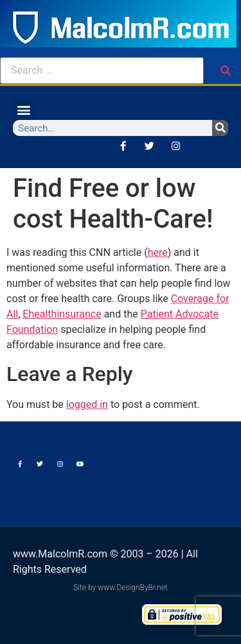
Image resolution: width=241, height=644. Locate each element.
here (158, 252)
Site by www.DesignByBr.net (121, 588)
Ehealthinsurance (62, 314)
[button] (23, 109)
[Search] (220, 128)
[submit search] (226, 71)
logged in (87, 404)
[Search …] (102, 71)
